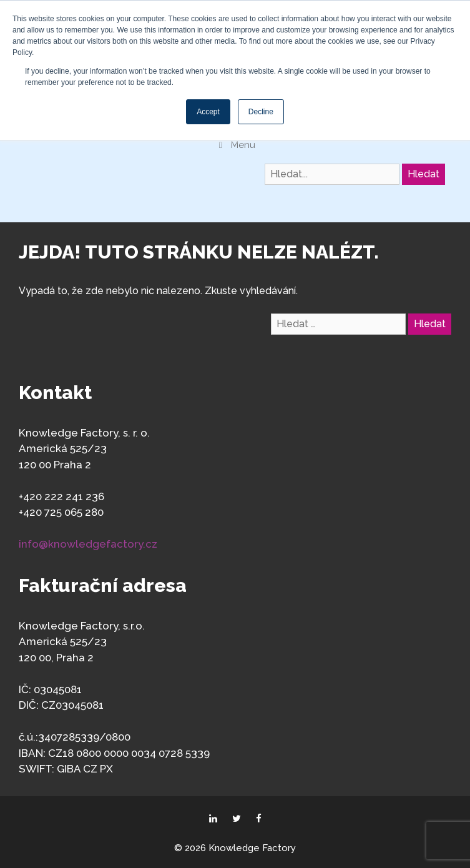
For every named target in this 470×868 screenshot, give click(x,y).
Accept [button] (208, 112)
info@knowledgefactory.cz (88, 544)
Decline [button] (261, 112)
